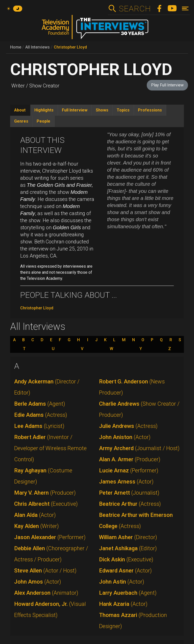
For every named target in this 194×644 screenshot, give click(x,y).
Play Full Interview (167, 85)
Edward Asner (125, 571)
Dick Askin (126, 559)
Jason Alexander (50, 537)
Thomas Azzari (133, 621)
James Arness (126, 482)
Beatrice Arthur (130, 504)
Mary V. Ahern (45, 493)
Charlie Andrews (139, 409)
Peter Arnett (129, 493)
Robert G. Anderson (132, 387)
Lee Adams (39, 426)
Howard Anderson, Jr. (50, 609)
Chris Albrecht (46, 504)
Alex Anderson (46, 593)
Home (16, 47)
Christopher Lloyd (70, 47)
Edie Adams (41, 415)
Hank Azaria (123, 604)
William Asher (128, 537)
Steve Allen (45, 571)
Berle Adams (40, 404)
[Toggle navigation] (185, 8)
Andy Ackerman (47, 387)
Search (135, 9)
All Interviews (38, 47)
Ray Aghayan (43, 476)
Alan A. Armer (130, 459)
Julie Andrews (128, 426)
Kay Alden (37, 526)
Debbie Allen (51, 554)
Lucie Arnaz (129, 470)
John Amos (38, 582)
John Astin (122, 582)
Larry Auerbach (128, 593)
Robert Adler (50, 448)
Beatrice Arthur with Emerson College (136, 521)
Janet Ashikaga (128, 548)
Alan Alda (35, 515)
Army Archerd (139, 448)
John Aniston (125, 437)
